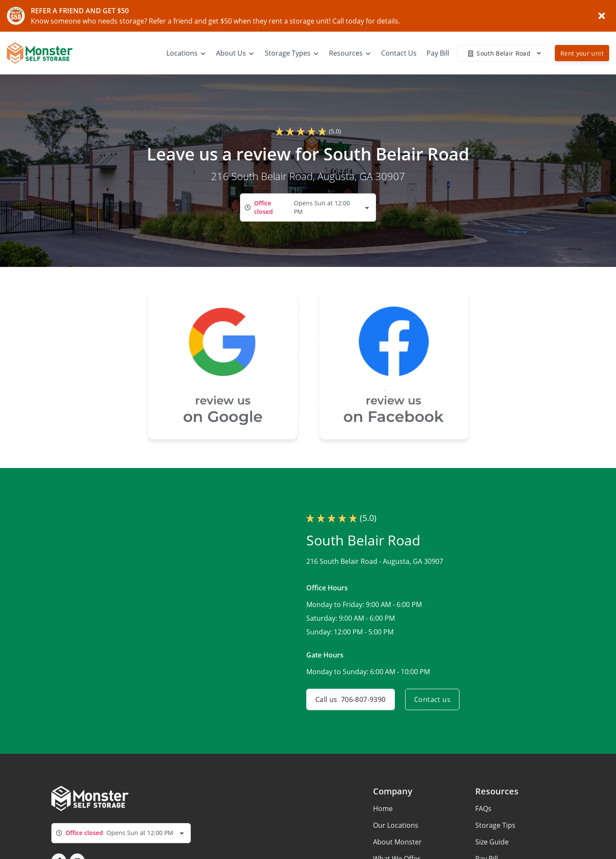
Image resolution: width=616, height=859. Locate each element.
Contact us (432, 699)
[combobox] (308, 207)
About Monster (397, 842)
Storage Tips (495, 825)
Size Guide (492, 842)
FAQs (483, 809)
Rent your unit (582, 53)
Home (383, 809)
